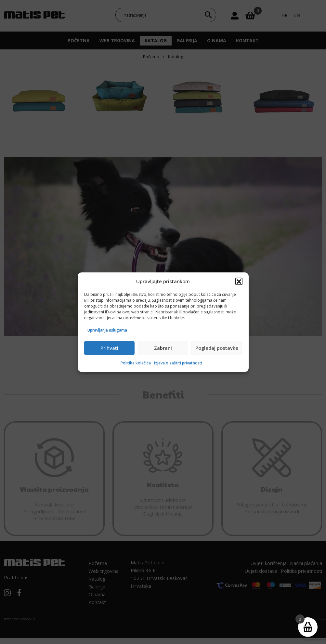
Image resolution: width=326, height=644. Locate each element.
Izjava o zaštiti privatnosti (178, 363)
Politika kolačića (136, 363)
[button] (239, 281)
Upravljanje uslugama (107, 330)
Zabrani (163, 348)
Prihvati (109, 348)
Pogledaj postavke (217, 348)
